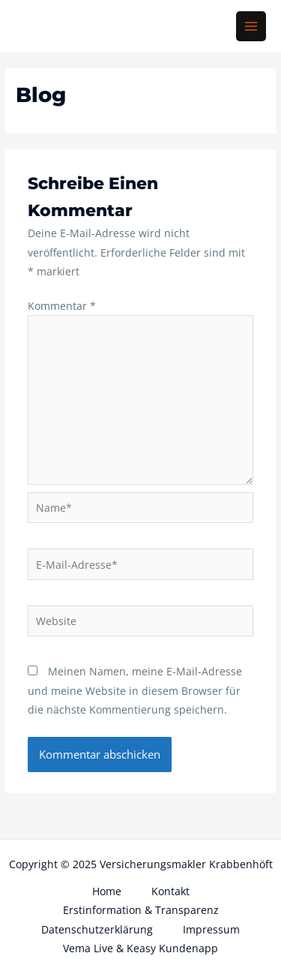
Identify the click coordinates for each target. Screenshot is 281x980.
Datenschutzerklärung (97, 929)
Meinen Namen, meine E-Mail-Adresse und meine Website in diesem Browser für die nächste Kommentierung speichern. (135, 690)
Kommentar (62, 306)
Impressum (211, 929)
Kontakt (170, 891)
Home (107, 891)
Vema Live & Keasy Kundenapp (140, 948)
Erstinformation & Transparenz (141, 910)
